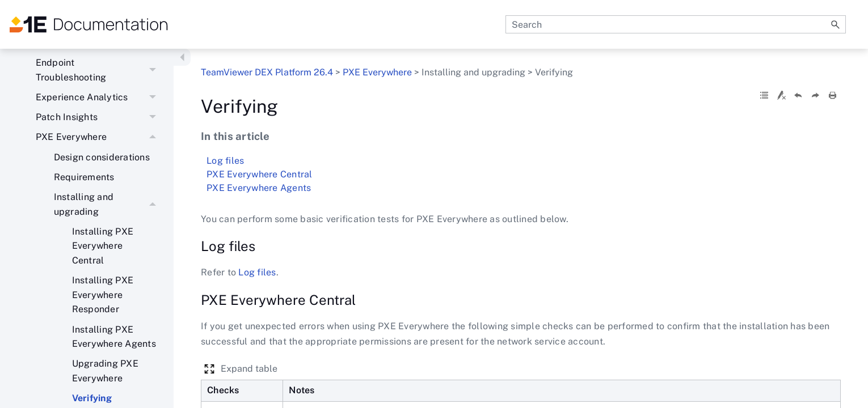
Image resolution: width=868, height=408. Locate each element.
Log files (225, 161)
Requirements (84, 177)
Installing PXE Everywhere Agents (114, 337)
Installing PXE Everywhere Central (103, 246)
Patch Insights (99, 117)
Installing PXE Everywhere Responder (103, 295)
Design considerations (102, 157)
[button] (836, 24)
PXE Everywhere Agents (259, 188)
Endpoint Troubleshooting (99, 71)
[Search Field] (676, 24)
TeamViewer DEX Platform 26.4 (267, 72)
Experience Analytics (99, 97)
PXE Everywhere (99, 137)
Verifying (521, 152)
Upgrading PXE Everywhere (105, 371)
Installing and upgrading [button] (108, 204)
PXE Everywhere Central (260, 174)
